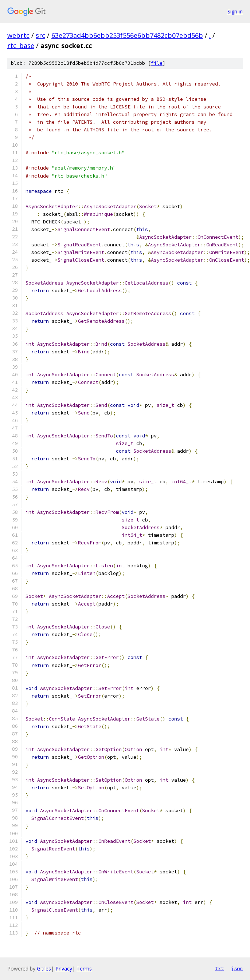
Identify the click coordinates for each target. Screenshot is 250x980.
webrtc (18, 35)
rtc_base (21, 45)
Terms (84, 969)
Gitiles (44, 969)
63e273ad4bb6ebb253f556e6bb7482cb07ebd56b (127, 35)
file (157, 63)
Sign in (235, 11)
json (237, 968)
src (40, 35)
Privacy (64, 969)
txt (219, 968)
